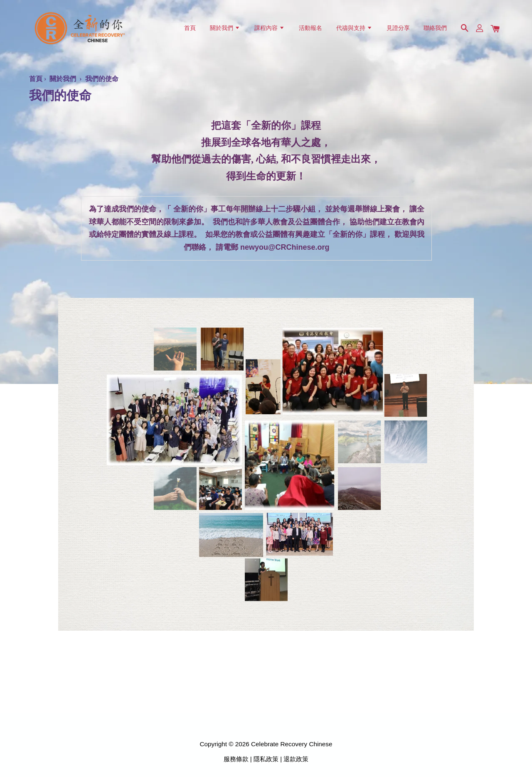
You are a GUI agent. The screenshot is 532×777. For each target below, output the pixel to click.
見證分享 (398, 28)
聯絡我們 (435, 28)
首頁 (190, 28)
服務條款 (236, 759)
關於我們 (225, 28)
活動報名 (310, 28)
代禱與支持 (354, 28)
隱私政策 (266, 759)
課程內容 (270, 28)
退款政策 (296, 759)
